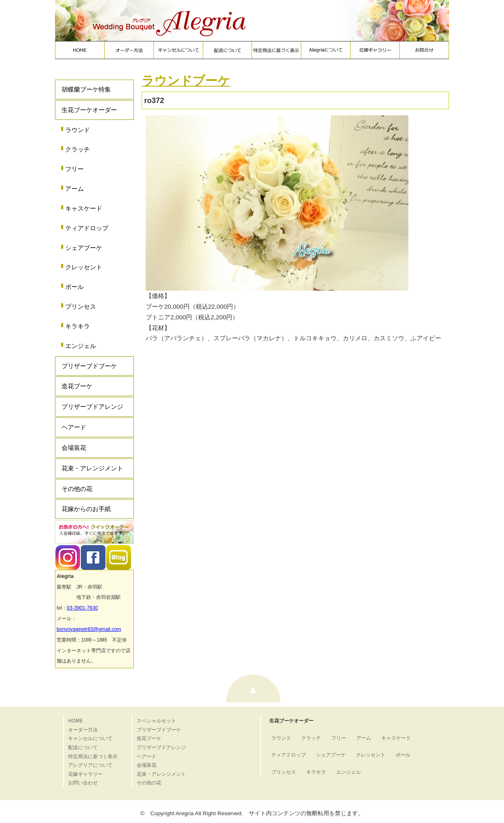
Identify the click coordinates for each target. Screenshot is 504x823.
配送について (83, 747)
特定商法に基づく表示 (93, 757)
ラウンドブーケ (186, 81)
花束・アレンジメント (92, 468)
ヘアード (74, 427)
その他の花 (77, 489)
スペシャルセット (156, 721)
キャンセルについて (90, 738)
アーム (74, 189)
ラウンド (78, 130)
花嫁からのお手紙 (86, 509)
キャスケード (84, 208)
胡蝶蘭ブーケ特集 (86, 89)
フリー (74, 169)
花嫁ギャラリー (85, 774)
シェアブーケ (84, 248)
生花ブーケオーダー (89, 110)
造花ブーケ (77, 386)
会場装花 (74, 448)
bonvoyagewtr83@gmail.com (89, 629)
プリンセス (81, 306)
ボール (74, 287)
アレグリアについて (90, 765)
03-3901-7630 (82, 608)
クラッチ (78, 149)
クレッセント (84, 267)
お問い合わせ (83, 783)
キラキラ (78, 326)
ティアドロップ (87, 228)
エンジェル (81, 346)
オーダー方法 (83, 730)
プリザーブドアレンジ (92, 407)
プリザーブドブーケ (89, 366)
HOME (76, 721)
